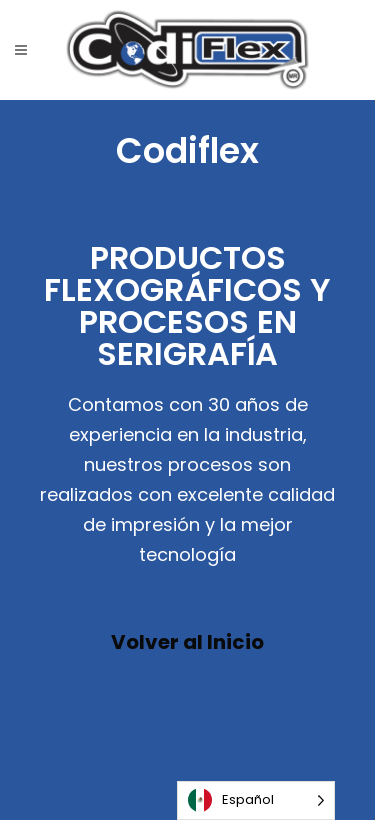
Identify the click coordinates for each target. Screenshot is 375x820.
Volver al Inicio (187, 642)
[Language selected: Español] (256, 800)
